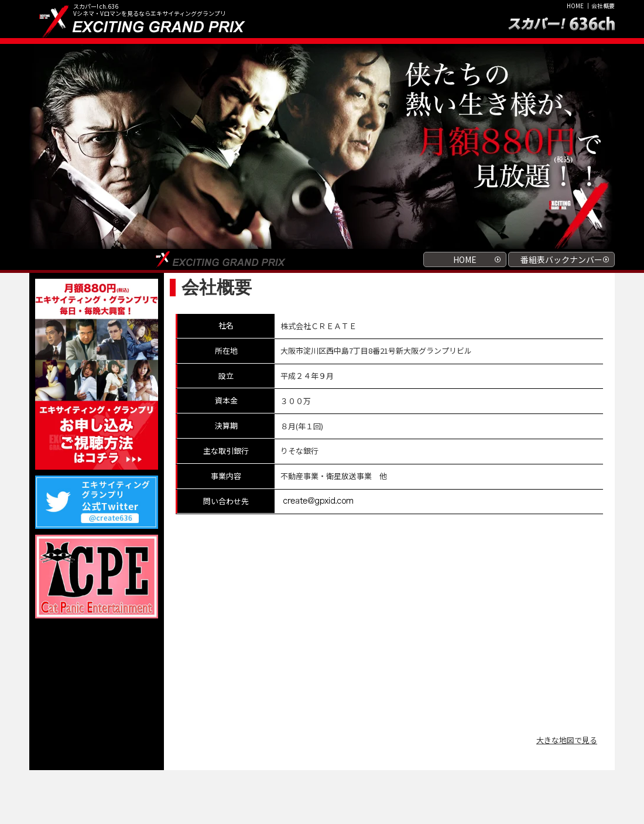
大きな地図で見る (567, 740)
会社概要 (603, 6)
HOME (575, 6)
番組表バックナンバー (561, 259)
